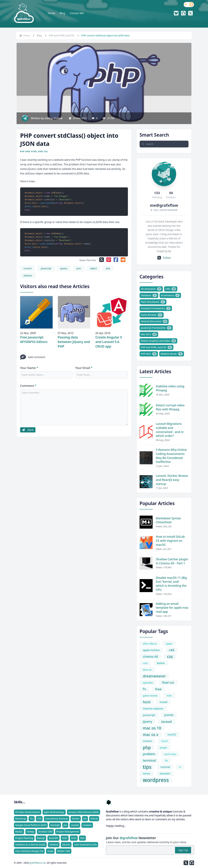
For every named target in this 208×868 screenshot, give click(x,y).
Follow (164, 258)
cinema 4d (150, 657)
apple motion (151, 650)
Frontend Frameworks (156, 308)
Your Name (29, 368)
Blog (62, 13)
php (108, 268)
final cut (168, 683)
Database (149, 295)
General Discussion (154, 321)
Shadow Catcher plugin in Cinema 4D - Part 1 (172, 561)
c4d (172, 650)
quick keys (170, 754)
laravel (166, 722)
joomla (169, 715)
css (170, 657)
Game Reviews (152, 315)
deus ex (147, 670)
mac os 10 (152, 728)
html (147, 702)
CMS (171, 289)
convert (28, 268)
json (79, 268)
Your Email (84, 368)
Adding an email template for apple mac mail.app (172, 608)
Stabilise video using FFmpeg (170, 388)
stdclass (28, 276)
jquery (64, 268)
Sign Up (183, 850)
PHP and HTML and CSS (62, 35)
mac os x (151, 735)
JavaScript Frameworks (156, 328)
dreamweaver (154, 676)
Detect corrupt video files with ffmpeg (170, 407)
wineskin (165, 773)
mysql (164, 741)
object (93, 268)
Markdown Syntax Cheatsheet (168, 520)
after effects (150, 644)
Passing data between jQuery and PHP (74, 342)
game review (150, 696)
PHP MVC (149, 354)
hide (169, 696)
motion (147, 741)
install (163, 702)
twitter (147, 773)
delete (161, 663)
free (158, 689)
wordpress (156, 780)
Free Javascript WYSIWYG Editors (34, 339)
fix (144, 689)
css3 (145, 663)
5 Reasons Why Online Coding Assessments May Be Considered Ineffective (171, 456)
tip (166, 760)
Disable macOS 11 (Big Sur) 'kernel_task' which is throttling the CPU (171, 584)
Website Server (172, 354)
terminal (149, 760)
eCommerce (170, 295)
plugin (164, 748)
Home (52, 13)
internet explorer (153, 709)
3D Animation (151, 289)
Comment (28, 386)
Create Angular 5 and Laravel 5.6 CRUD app (109, 342)
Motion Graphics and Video (159, 341)
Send (28, 430)
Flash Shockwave (153, 302)
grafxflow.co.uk (38, 863)
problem (149, 754)
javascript (46, 268)
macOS (172, 735)
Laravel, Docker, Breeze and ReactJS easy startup (172, 480)
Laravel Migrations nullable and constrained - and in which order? (170, 430)
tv (180, 767)
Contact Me (77, 13)
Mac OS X (149, 334)
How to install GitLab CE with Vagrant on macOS (170, 541)
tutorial (165, 767)
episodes (148, 683)
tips (147, 767)
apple (169, 644)
